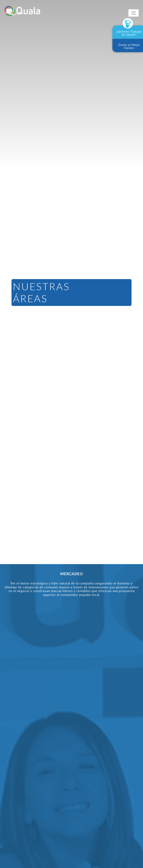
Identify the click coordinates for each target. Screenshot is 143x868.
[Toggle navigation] (134, 13)
